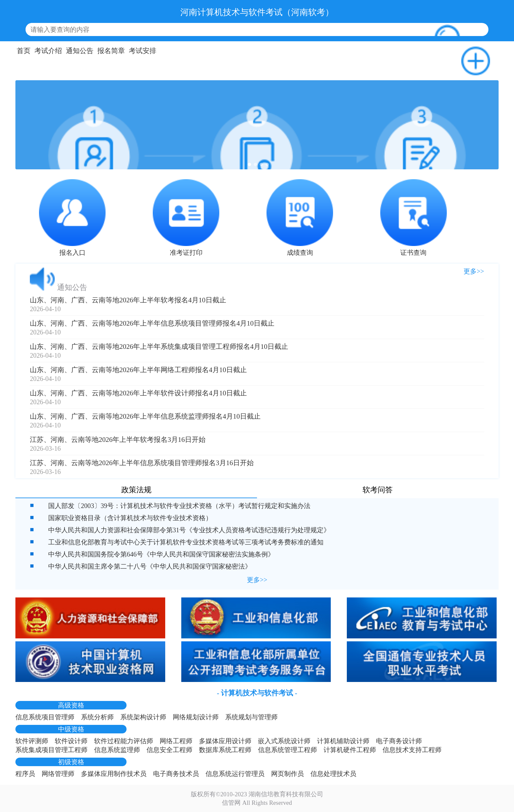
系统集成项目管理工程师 (51, 750)
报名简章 (111, 51)
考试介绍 (48, 51)
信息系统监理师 (117, 750)
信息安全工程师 (169, 750)
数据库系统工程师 (225, 750)
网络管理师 (58, 774)
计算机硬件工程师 (350, 750)
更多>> (474, 271)
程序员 (25, 774)
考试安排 (143, 51)
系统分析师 (97, 717)
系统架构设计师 (143, 717)
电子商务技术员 (176, 774)
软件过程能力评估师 (124, 741)
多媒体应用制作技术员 (114, 774)
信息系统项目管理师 (45, 717)
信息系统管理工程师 (287, 750)
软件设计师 (71, 741)
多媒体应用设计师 (225, 741)
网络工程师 (176, 741)
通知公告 (80, 51)
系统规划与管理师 (251, 717)
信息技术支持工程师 (412, 750)
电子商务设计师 (399, 741)
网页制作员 (287, 774)
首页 (24, 51)
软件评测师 (32, 741)
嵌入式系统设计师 (284, 741)
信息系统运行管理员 (235, 774)
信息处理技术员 (333, 774)
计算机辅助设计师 (343, 741)
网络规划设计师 (196, 717)
